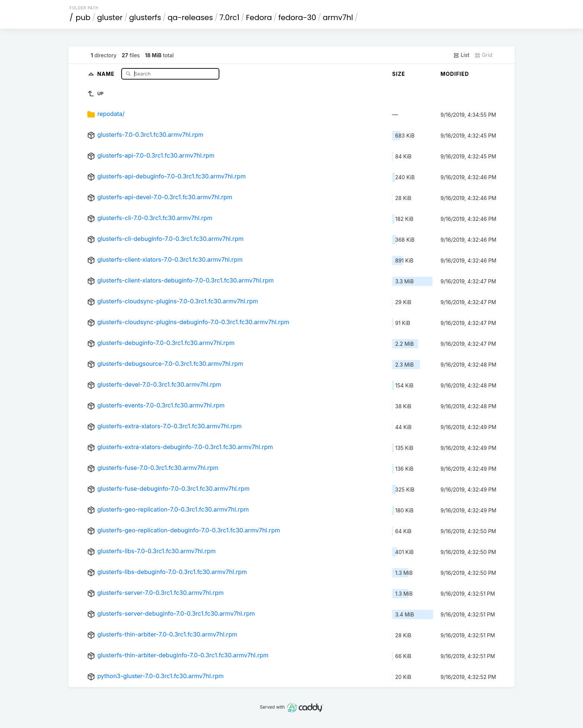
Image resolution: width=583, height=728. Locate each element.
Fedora (259, 17)
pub (83, 17)
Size (399, 74)
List (461, 55)
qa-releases (190, 17)
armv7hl (338, 17)
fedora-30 (297, 17)
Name (107, 73)
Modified (455, 74)
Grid (483, 55)
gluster (110, 17)
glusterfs (145, 17)
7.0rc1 (229, 17)
